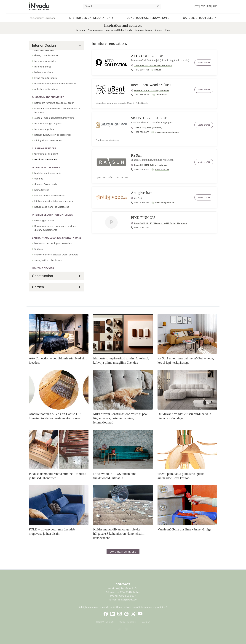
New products (95, 30)
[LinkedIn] (113, 614)
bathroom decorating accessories (53, 243)
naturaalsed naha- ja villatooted (52, 207)
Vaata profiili (204, 62)
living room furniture (46, 78)
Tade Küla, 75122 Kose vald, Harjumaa (153, 65)
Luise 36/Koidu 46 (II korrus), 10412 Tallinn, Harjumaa (160, 223)
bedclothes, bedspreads (48, 173)
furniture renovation (46, 160)
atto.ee (158, 70)
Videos (159, 30)
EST (197, 6)
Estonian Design (143, 30)
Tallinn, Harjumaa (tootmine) (148, 128)
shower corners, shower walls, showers (56, 255)
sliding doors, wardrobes (48, 140)
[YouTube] (140, 614)
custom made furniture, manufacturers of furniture (57, 110)
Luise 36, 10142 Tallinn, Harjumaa (151, 165)
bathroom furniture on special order (54, 103)
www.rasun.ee (162, 169)
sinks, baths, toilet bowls (48, 260)
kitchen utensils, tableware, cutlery (54, 201)
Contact (123, 584)
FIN (209, 6)
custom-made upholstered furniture (54, 118)
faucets (39, 249)
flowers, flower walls (46, 184)
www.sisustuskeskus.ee (167, 132)
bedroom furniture (44, 50)
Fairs (168, 30)
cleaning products (44, 220)
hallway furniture (44, 72)
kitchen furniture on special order (53, 135)
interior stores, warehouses (49, 196)
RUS (215, 6)
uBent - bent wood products (151, 85)
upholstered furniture (46, 89)
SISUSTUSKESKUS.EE (149, 118)
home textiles (42, 190)
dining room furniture (46, 55)
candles (39, 179)
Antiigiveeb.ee (142, 193)
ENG (203, 6)
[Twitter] (133, 614)
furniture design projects (48, 123)
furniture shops (43, 67)
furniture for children (46, 61)
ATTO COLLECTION (147, 56)
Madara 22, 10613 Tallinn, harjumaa (152, 90)
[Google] (126, 614)
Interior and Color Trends (119, 30)
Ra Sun (136, 155)
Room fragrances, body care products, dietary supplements (56, 228)
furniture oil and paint (46, 154)
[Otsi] (158, 6)
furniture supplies (44, 129)
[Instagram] (120, 614)
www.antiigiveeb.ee (165, 203)
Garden (146, 622)
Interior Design (105, 622)
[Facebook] (106, 614)
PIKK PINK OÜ (143, 218)
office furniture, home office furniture (55, 84)
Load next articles (123, 552)
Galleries (80, 30)
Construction (128, 622)
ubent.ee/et (162, 95)
